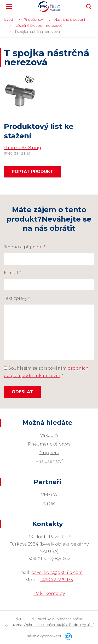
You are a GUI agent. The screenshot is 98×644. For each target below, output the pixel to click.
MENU (9, 7)
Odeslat (22, 392)
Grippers (49, 453)
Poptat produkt (33, 172)
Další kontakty (49, 593)
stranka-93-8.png (23, 148)
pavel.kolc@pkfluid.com (57, 572)
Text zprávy (17, 298)
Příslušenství (49, 461)
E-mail (12, 273)
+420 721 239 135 (56, 580)
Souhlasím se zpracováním (46, 372)
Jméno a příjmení (25, 247)
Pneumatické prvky (49, 444)
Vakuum (49, 435)
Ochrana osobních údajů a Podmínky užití (59, 625)
